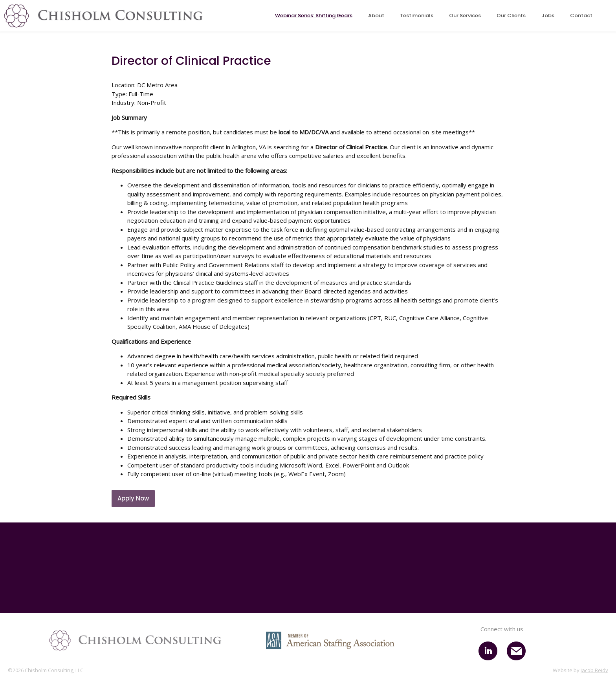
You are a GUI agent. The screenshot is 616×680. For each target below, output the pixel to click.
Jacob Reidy (594, 670)
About (376, 16)
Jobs (548, 16)
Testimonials (417, 16)
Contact (581, 16)
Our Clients (511, 16)
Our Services (465, 16)
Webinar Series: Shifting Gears (314, 16)
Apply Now (133, 498)
